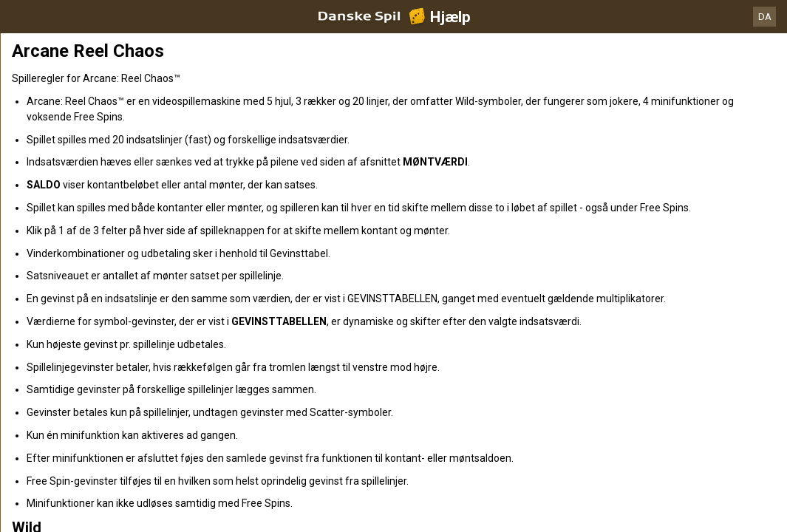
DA (765, 17)
